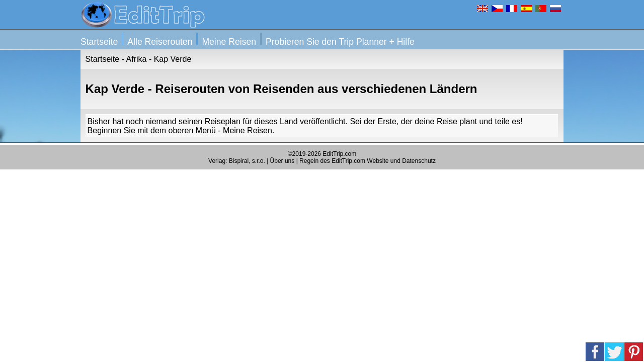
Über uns (283, 161)
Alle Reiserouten (160, 42)
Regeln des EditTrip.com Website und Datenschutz (368, 161)
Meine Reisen (229, 42)
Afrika (137, 59)
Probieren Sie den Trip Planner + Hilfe (340, 42)
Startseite (99, 42)
